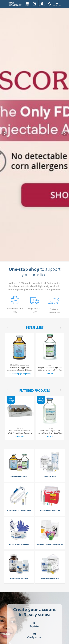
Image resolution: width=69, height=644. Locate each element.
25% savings (11, 399)
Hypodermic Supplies (50, 511)
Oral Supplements (19, 578)
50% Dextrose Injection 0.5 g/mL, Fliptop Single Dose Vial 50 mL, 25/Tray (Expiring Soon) (20, 432)
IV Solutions (50, 477)
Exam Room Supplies (19, 544)
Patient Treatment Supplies (50, 544)
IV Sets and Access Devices (19, 511)
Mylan (50, 365)
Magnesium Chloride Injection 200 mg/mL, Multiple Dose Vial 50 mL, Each (50, 369)
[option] (35, 418)
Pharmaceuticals (19, 477)
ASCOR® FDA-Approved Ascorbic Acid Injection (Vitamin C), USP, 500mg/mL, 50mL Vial (20, 369)
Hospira (19, 428)
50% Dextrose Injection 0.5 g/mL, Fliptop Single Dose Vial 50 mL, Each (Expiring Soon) (50, 432)
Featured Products (50, 578)
